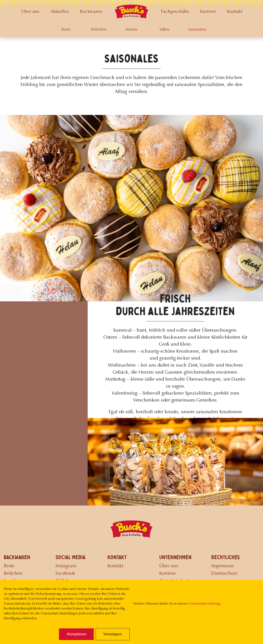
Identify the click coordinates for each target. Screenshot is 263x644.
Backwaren (91, 12)
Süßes (164, 30)
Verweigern (113, 634)
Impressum (222, 566)
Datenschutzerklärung (205, 604)
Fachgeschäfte (175, 12)
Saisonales (197, 30)
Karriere (208, 12)
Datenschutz (224, 574)
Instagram (66, 566)
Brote (66, 30)
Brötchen (99, 30)
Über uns (30, 12)
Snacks (131, 30)
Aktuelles (60, 12)
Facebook (65, 574)
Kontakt (235, 12)
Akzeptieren (76, 634)
